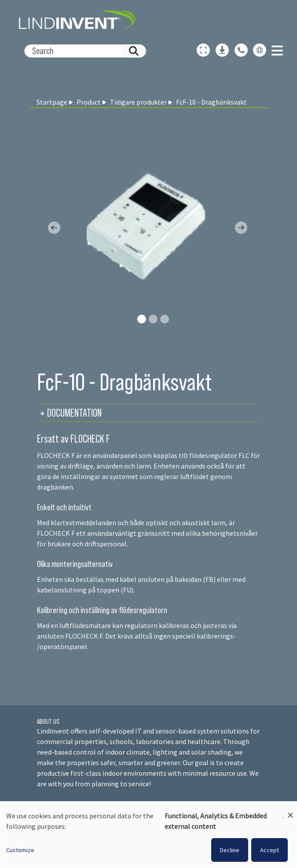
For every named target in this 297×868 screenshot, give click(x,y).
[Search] (82, 51)
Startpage (52, 102)
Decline (230, 850)
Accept (269, 850)
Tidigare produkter (138, 102)
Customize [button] (20, 850)
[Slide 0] (142, 319)
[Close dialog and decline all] (290, 811)
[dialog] (148, 837)
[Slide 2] (165, 319)
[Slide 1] (153, 319)
